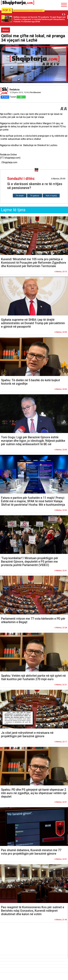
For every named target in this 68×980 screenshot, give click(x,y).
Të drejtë (20, 196)
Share (5, 97)
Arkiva (6, 30)
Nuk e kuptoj (51, 196)
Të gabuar (35, 196)
